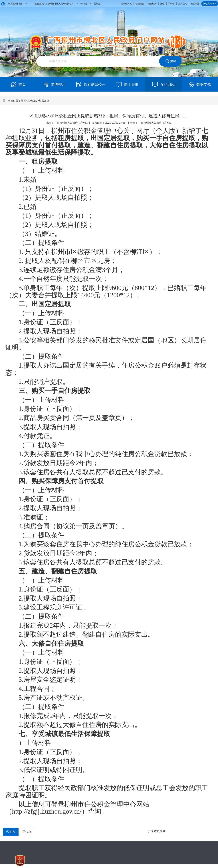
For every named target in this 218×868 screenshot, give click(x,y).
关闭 (27, 832)
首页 (23, 101)
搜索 (170, 61)
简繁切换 (152, 4)
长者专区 (195, 4)
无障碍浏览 (126, 4)
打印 (11, 832)
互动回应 (32, 101)
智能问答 (140, 4)
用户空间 (183, 4)
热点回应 (44, 101)
